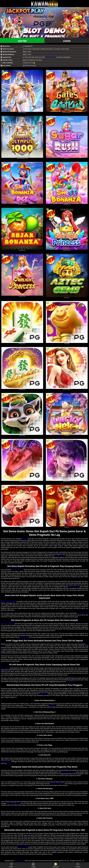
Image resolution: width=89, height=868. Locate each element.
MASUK (11, 865)
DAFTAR (22, 41)
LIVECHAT (78, 865)
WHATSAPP (56, 865)
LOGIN (67, 41)
